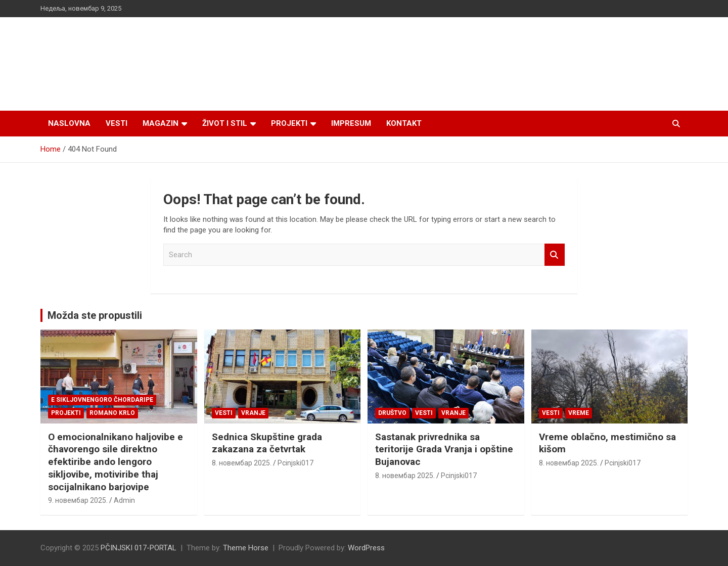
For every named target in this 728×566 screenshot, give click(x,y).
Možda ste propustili (95, 315)
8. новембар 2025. (242, 463)
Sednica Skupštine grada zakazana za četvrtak (267, 443)
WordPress (366, 548)
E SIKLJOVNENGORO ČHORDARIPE (102, 400)
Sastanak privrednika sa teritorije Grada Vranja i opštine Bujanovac (444, 449)
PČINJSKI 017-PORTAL (139, 548)
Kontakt (404, 123)
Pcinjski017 (295, 463)
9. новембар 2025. (78, 500)
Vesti (117, 123)
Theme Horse (246, 548)
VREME (579, 413)
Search (555, 255)
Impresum (351, 123)
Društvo (392, 413)
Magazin (161, 123)
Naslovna (69, 123)
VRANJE (253, 413)
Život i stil (225, 123)
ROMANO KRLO (112, 413)
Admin (124, 500)
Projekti (289, 123)
